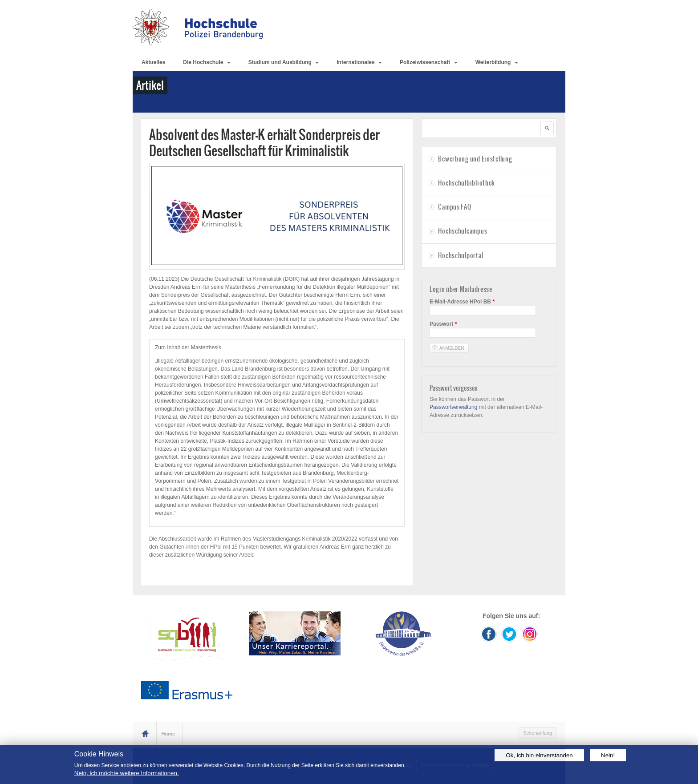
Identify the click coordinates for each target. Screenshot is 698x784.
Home (168, 734)
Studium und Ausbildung (284, 62)
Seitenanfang (538, 733)
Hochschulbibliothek (466, 183)
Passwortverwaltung (453, 407)
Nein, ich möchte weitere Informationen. (127, 773)
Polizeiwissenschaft (429, 62)
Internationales (359, 62)
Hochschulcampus (463, 231)
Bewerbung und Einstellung (475, 159)
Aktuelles (153, 62)
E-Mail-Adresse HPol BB (462, 302)
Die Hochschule (207, 62)
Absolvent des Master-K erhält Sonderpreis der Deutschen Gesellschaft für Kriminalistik (264, 143)
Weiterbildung (497, 62)
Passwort (443, 324)
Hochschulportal (461, 255)
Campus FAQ (455, 207)
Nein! (608, 755)
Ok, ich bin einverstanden (539, 755)
